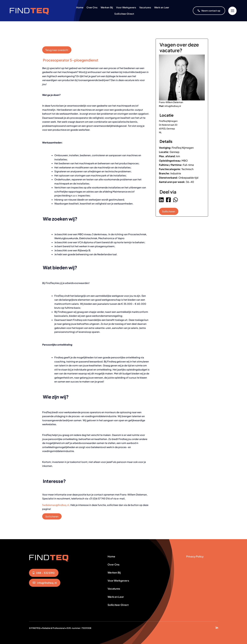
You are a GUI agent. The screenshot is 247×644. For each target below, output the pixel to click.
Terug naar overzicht (57, 50)
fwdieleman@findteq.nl (56, 505)
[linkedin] (217, 628)
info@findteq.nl (173, 106)
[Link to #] (232, 11)
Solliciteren (52, 516)
